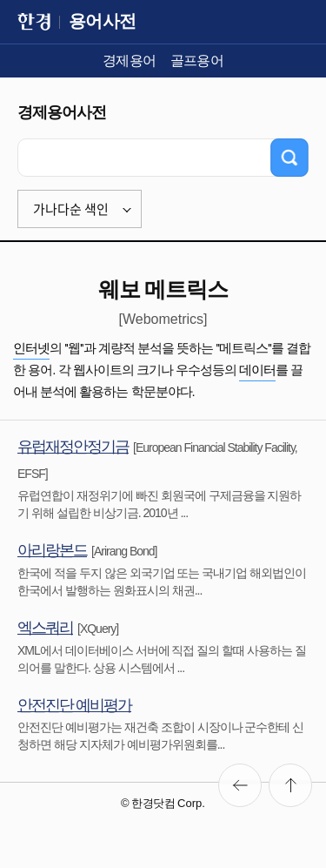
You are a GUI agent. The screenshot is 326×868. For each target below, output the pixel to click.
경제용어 (130, 61)
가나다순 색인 (71, 209)
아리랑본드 (52, 550)
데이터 (257, 370)
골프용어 (197, 61)
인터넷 (31, 348)
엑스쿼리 (45, 628)
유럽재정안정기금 (73, 447)
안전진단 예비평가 (74, 705)
